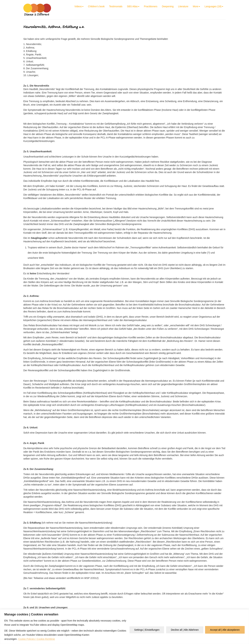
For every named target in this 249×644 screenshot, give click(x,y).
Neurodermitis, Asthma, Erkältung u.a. (54, 27)
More (196, 6)
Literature (183, 6)
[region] (124, 627)
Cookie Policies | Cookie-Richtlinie (36, 639)
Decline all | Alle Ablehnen (185, 630)
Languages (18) (214, 6)
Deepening (168, 6)
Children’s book (96, 6)
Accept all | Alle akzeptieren (225, 630)
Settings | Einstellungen (147, 630)
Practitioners (151, 6)
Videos (79, 6)
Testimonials (116, 6)
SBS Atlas (133, 6)
